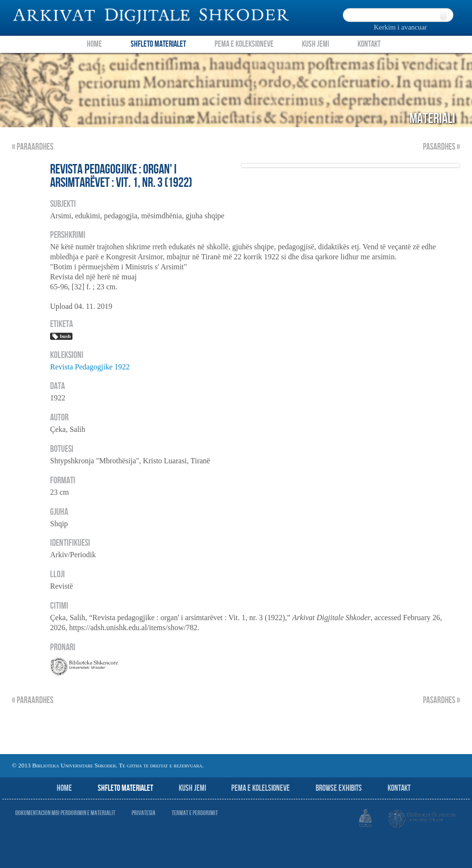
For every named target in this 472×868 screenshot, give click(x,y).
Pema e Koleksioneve (244, 44)
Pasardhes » (441, 147)
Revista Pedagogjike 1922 (90, 367)
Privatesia (144, 813)
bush (61, 337)
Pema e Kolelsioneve (261, 788)
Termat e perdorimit (195, 813)
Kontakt (369, 44)
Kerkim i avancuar (400, 27)
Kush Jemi (315, 44)
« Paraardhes (33, 147)
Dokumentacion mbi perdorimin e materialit (65, 813)
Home (94, 44)
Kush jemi (192, 788)
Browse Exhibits (339, 788)
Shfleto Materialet (158, 44)
